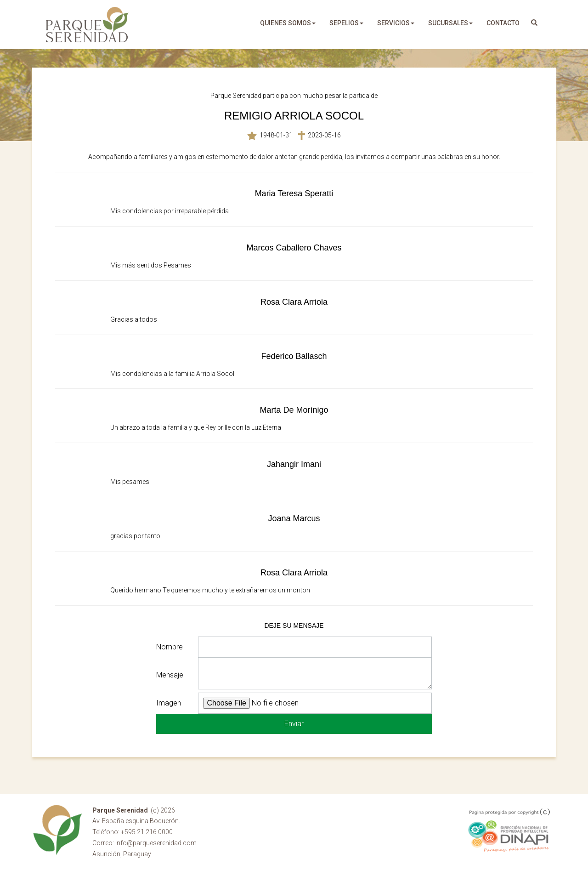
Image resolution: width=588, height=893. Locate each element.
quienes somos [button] (288, 23)
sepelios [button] (346, 23)
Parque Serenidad (87, 25)
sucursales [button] (450, 23)
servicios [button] (396, 23)
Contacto (503, 23)
